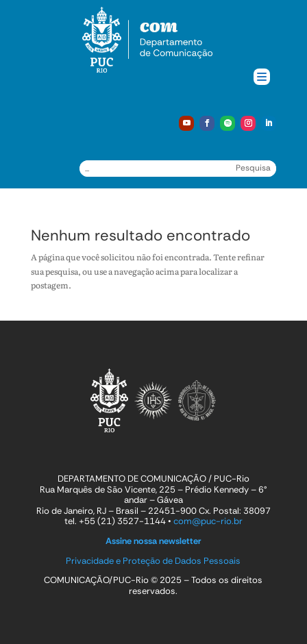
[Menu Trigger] (262, 77)
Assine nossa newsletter (153, 541)
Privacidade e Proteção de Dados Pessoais (153, 561)
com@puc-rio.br (208, 521)
